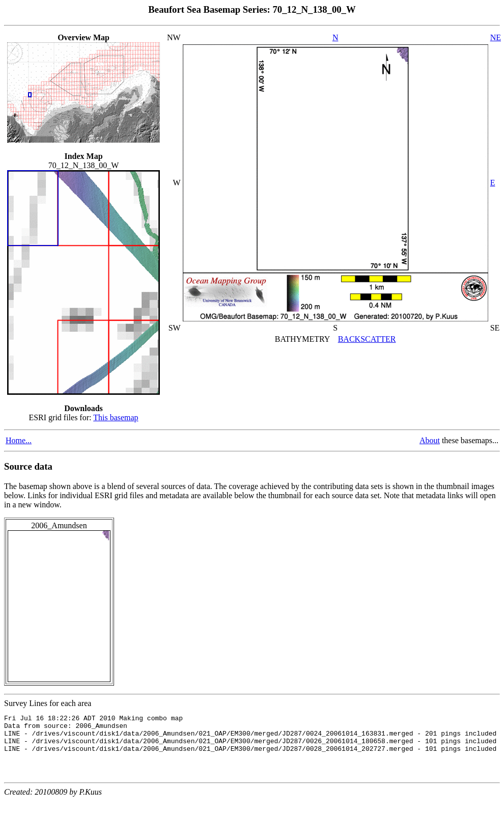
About (430, 440)
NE (496, 37)
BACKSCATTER (367, 339)
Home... (19, 440)
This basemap (116, 417)
